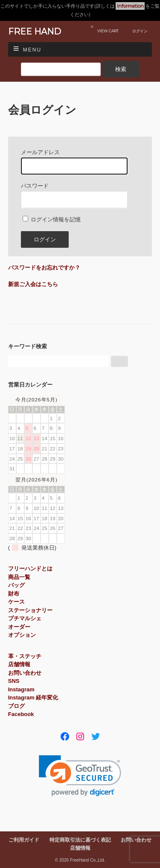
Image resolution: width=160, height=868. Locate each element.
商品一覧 (19, 577)
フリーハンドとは (30, 569)
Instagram (21, 689)
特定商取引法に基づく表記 (80, 840)
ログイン (140, 31)
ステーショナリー (30, 610)
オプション (22, 635)
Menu (32, 50)
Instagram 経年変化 (33, 698)
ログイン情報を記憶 (52, 219)
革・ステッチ (25, 656)
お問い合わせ (25, 673)
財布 (14, 594)
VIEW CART (105, 29)
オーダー (19, 627)
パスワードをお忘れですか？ (44, 268)
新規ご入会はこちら (33, 284)
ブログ (16, 706)
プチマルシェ (25, 618)
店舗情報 (19, 664)
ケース (16, 602)
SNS (14, 681)
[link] (80, 776)
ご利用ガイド (24, 840)
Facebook (21, 714)
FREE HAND (35, 32)
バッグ (16, 585)
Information (130, 6)
